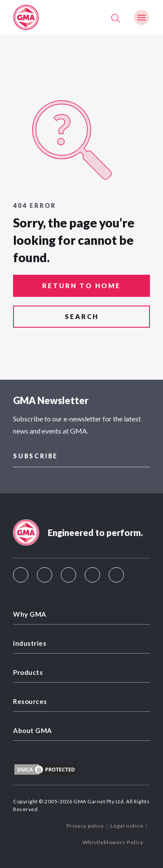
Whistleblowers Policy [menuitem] (113, 842)
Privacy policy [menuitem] (85, 826)
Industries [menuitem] (30, 643)
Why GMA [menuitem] (30, 614)
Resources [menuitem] (30, 701)
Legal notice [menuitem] (127, 826)
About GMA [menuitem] (33, 730)
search (82, 316)
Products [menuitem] (28, 672)
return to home (81, 286)
